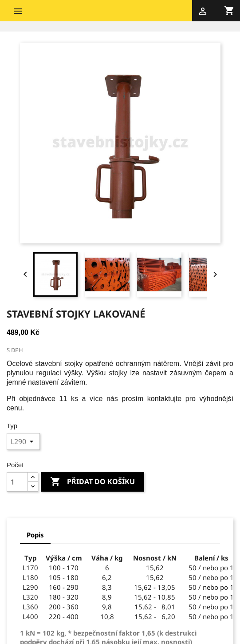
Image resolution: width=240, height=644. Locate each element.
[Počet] (17, 482)
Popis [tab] (35, 535)
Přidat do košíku (92, 482)
